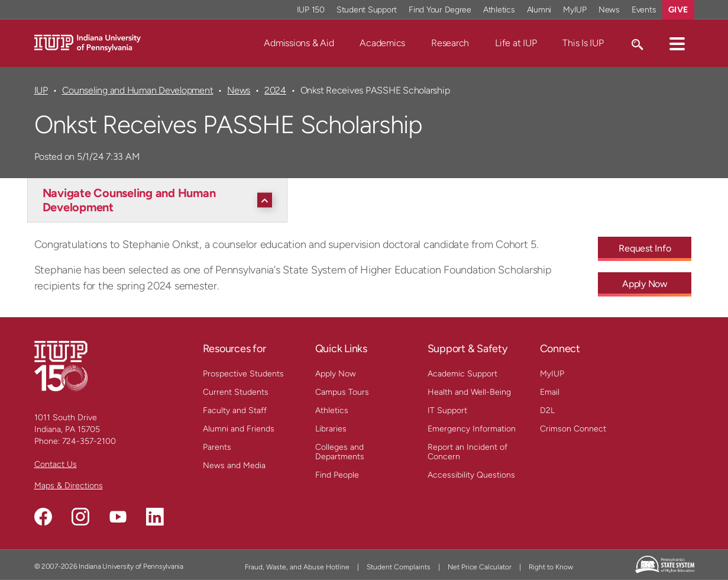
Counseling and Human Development (138, 90)
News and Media (234, 465)
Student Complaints (399, 567)
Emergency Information (472, 429)
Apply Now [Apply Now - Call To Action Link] (645, 284)
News (239, 90)
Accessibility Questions (471, 475)
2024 (275, 90)
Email (550, 392)
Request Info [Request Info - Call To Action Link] (645, 248)
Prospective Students (243, 374)
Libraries (331, 429)
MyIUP (552, 374)
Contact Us (56, 464)
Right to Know (551, 567)
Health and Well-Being (469, 392)
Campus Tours (342, 392)
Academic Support (462, 374)
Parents (217, 447)
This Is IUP (583, 43)
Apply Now (336, 374)
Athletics (332, 410)
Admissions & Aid (299, 43)
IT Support (447, 410)
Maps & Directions (69, 486)
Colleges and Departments (340, 452)
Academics (382, 43)
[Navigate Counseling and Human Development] (160, 200)
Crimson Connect (573, 429)
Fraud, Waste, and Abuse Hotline (297, 567)
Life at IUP (516, 43)
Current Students (236, 392)
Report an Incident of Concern (467, 452)
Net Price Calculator (480, 567)
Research (450, 43)
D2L (547, 410)
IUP (41, 90)
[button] (677, 43)
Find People (337, 475)
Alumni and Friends (239, 429)
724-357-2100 (89, 441)
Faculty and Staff (235, 410)
